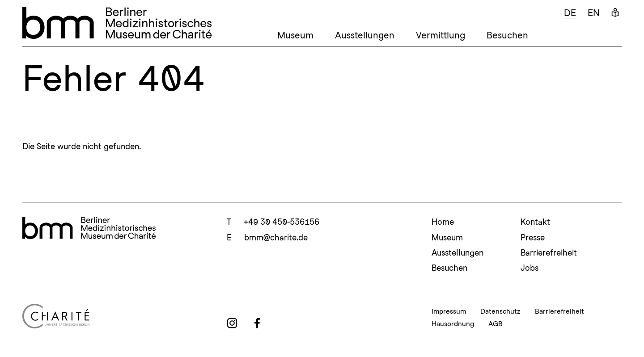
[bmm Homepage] (89, 228)
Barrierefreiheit (549, 253)
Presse (533, 237)
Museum (295, 35)
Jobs (530, 268)
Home (443, 222)
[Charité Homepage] (117, 316)
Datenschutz (500, 311)
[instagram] (232, 323)
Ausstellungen (365, 35)
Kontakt (535, 222)
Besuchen (507, 35)
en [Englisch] (594, 13)
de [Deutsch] (570, 13)
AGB (496, 324)
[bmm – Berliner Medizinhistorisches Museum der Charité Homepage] (117, 23)
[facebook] (257, 323)
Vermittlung (441, 35)
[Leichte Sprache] (615, 13)
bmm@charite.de (276, 237)
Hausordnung (453, 324)
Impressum (449, 311)
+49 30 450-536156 (282, 222)
